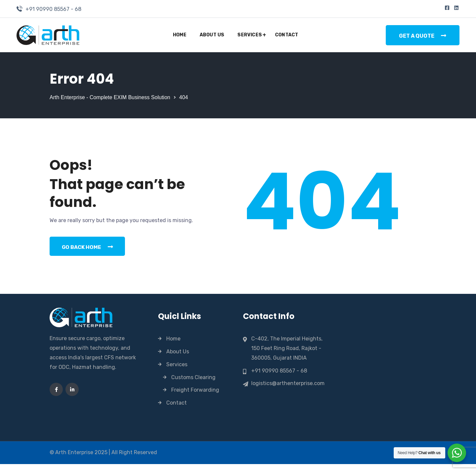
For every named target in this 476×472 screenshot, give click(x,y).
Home (180, 35)
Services (250, 35)
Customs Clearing (193, 385)
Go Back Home (89, 254)
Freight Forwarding (195, 398)
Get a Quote (423, 36)
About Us (212, 35)
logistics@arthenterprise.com (288, 391)
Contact (287, 35)
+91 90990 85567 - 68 (53, 9)
